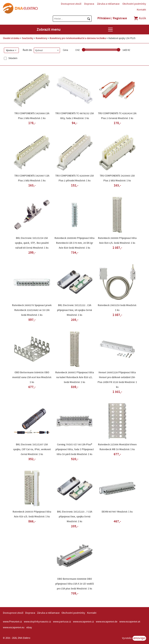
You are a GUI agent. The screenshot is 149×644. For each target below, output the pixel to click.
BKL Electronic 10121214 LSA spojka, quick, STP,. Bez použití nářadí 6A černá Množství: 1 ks (32, 243)
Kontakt (141, 10)
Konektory (41, 38)
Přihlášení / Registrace (112, 18)
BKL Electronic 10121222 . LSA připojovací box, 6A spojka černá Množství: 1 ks (74, 310)
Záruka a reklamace (108, 4)
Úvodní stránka (11, 38)
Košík (140, 18)
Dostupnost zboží (71, 4)
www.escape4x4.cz (83, 622)
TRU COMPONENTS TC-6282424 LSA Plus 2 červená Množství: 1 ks (117, 116)
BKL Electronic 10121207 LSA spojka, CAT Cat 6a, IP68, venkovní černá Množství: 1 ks (32, 449)
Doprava (89, 4)
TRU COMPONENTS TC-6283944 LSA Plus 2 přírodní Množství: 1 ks (74, 178)
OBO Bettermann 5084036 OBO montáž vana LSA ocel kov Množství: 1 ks (32, 377)
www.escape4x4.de (107, 622)
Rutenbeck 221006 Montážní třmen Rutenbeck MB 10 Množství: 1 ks (117, 447)
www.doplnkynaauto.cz (37, 622)
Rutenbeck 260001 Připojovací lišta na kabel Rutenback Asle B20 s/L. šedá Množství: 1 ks (75, 377)
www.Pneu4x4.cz (12, 622)
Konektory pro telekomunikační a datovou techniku (78, 38)
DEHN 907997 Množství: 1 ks (117, 512)
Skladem (13, 58)
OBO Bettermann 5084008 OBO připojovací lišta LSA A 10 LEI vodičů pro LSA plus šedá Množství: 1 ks (74, 584)
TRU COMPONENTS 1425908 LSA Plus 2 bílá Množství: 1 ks (32, 116)
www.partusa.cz (62, 622)
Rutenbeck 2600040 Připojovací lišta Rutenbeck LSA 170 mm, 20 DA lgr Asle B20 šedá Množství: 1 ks (74, 243)
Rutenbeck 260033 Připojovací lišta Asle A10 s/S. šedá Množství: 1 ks (32, 514)
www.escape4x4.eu (14, 627)
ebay (29, 627)
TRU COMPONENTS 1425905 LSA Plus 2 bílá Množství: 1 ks (117, 178)
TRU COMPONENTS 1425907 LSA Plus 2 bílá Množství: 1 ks (32, 178)
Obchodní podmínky (134, 4)
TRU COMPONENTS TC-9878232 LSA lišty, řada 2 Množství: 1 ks (74, 116)
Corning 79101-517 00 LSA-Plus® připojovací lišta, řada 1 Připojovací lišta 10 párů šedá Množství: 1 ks (75, 449)
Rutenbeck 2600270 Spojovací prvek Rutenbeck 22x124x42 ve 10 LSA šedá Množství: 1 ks (32, 310)
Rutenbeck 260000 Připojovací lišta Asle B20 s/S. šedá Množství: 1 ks (117, 241)
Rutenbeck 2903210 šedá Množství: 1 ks (117, 308)
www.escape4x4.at (130, 622)
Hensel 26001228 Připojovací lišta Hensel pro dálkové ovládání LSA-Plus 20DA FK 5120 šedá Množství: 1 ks (117, 380)
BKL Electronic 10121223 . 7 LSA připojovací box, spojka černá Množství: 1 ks (75, 517)
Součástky (28, 38)
